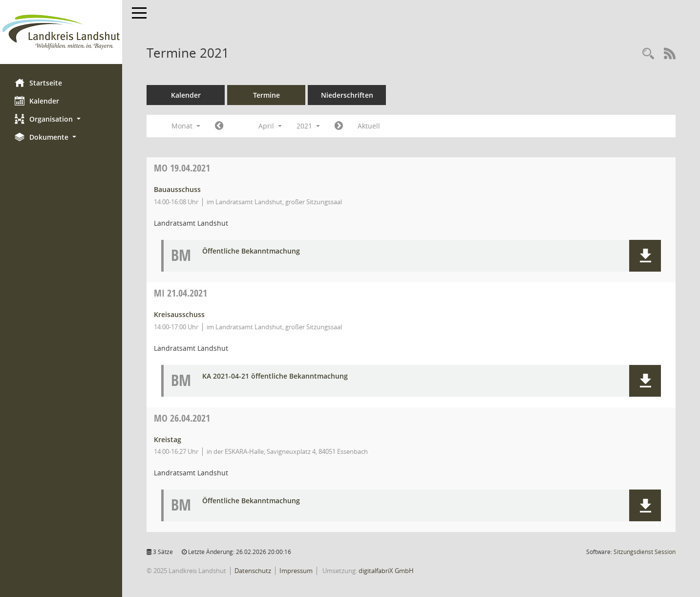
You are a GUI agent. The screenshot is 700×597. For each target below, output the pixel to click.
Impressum (296, 571)
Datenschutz (253, 571)
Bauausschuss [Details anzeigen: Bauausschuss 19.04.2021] (177, 189)
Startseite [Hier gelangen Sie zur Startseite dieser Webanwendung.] (38, 83)
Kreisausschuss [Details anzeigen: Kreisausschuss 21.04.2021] (179, 314)
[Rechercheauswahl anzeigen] (648, 54)
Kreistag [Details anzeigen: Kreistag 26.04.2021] (168, 439)
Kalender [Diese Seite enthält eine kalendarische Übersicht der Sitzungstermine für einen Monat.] (37, 101)
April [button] (270, 126)
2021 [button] (308, 126)
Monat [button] (186, 126)
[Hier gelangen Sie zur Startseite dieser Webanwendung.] (61, 32)
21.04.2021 (180, 293)
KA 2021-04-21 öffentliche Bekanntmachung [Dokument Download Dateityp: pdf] (275, 376)
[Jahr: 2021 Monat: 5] (339, 126)
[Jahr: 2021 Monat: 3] (219, 126)
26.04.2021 (182, 418)
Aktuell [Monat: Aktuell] (369, 126)
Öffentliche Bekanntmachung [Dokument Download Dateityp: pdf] (251, 251)
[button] (61, 119)
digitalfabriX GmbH (386, 571)
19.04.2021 (182, 168)
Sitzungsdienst (645, 552)
